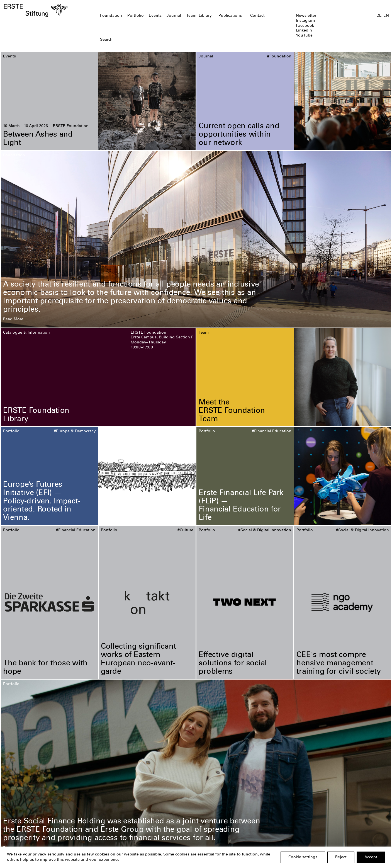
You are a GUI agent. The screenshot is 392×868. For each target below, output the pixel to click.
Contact (257, 16)
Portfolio (136, 16)
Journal (174, 16)
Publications (230, 16)
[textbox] (165, 40)
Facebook (305, 26)
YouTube (304, 36)
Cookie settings (303, 857)
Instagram (305, 21)
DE (379, 16)
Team (191, 16)
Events (155, 16)
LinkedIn (304, 31)
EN (386, 16)
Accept (371, 857)
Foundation (111, 16)
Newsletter (306, 16)
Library (205, 16)
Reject (341, 857)
